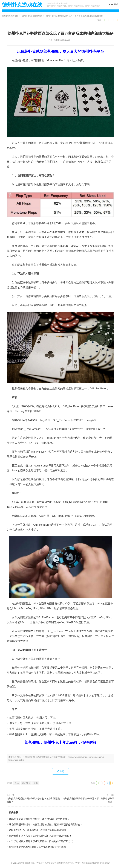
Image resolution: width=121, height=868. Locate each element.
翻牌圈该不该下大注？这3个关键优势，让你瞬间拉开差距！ (40, 836)
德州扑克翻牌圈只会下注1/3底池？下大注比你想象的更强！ (89, 800)
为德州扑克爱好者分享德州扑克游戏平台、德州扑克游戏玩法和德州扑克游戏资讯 (73, 863)
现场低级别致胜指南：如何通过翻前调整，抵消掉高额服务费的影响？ (46, 824)
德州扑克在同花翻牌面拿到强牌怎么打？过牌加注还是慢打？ (33, 800)
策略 (36, 783)
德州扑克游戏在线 (22, 5)
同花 (17, 783)
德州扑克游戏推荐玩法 (32, 16)
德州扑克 (26, 783)
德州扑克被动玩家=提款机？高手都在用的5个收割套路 (37, 847)
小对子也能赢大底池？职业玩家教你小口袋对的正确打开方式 (41, 841)
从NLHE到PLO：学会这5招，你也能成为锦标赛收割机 (38, 830)
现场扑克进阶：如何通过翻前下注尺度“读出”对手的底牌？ (39, 819)
